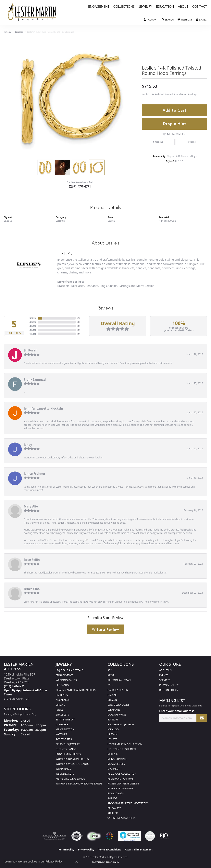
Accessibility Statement (139, 850)
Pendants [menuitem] (62, 685)
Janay (28, 445)
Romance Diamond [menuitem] (120, 788)
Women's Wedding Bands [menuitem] (72, 764)
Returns (191, 142)
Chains (113, 286)
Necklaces (77, 286)
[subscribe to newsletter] (202, 718)
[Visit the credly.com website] (150, 836)
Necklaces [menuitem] (63, 700)
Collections (124, 7)
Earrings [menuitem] (62, 695)
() (79, 318)
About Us (165, 670)
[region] (71, 99)
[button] (151, 20)
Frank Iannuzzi (35, 379)
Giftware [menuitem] (62, 724)
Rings (103, 286)
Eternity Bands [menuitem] (66, 749)
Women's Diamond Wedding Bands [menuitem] (79, 783)
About (183, 7)
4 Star (33, 322)
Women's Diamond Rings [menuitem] (72, 759)
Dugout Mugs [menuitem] (117, 715)
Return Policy (169, 690)
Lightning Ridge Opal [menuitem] (122, 749)
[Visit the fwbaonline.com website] (94, 836)
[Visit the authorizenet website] (77, 836)
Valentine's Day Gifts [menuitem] (121, 818)
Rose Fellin (32, 560)
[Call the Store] (14, 686)
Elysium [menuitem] (113, 719)
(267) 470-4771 (80, 186)
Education (165, 7)
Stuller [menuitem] (113, 813)
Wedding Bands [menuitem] (66, 680)
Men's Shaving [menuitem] (117, 759)
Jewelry (145, 7)
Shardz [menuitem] (112, 798)
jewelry (8, 32)
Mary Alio (31, 506)
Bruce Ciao (32, 589)
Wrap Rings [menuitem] (63, 769)
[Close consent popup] (77, 862)
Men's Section (145, 286)
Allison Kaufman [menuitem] (119, 680)
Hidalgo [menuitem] (113, 729)
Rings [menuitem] (59, 710)
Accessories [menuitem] (64, 739)
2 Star (33, 330)
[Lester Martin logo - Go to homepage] (32, 12)
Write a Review (105, 629)
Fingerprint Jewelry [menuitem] (121, 724)
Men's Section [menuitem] (65, 729)
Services (165, 680)
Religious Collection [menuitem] (122, 774)
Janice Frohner (35, 474)
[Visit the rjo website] (164, 836)
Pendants (92, 286)
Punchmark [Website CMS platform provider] (113, 862)
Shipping (158, 142)
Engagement (99, 7)
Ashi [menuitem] (110, 685)
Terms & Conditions (110, 850)
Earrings (19, 32)
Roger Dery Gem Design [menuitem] (123, 783)
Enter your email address (177, 711)
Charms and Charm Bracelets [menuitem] (76, 690)
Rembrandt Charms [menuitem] (121, 779)
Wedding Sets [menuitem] (65, 774)
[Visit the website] (109, 836)
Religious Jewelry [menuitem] (68, 744)
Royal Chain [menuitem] (116, 793)
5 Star (33, 318)
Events (164, 675)
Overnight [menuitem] (115, 769)
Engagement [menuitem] (64, 675)
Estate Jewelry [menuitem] (65, 719)
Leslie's (111, 221)
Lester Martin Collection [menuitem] (125, 744)
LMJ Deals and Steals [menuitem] (70, 670)
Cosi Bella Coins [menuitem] (118, 705)
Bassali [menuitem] (112, 695)
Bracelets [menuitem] (62, 715)
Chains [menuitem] (60, 705)
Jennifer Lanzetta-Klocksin (43, 408)
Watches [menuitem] (61, 734)
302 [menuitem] (110, 670)
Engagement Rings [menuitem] (68, 754)
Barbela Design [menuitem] (118, 690)
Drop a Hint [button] (175, 124)
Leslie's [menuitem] (112, 739)
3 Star (33, 326)
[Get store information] (17, 699)
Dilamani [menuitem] (114, 710)
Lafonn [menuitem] (112, 734)
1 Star (33, 334)
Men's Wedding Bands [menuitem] (70, 779)
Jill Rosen (31, 350)
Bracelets (63, 286)
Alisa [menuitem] (111, 675)
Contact (200, 7)
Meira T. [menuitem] (113, 754)
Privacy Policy (169, 685)
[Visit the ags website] (54, 836)
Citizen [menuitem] (112, 700)
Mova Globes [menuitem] (116, 764)
